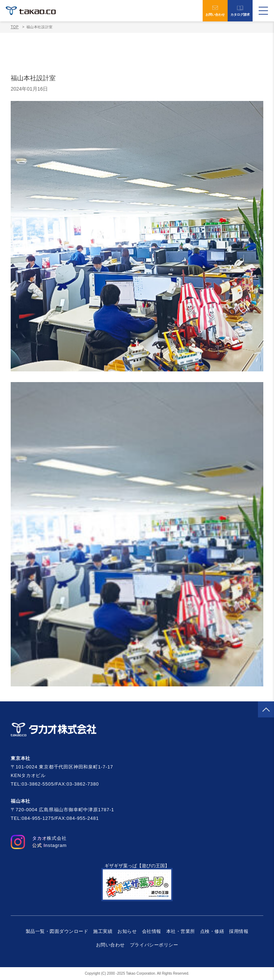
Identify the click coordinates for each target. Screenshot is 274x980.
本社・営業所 (181, 931)
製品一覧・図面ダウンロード (57, 931)
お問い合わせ (215, 11)
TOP (15, 27)
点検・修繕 (212, 931)
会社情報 (152, 931)
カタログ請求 (240, 11)
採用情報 (239, 931)
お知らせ (127, 931)
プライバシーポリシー (154, 945)
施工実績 (103, 931)
